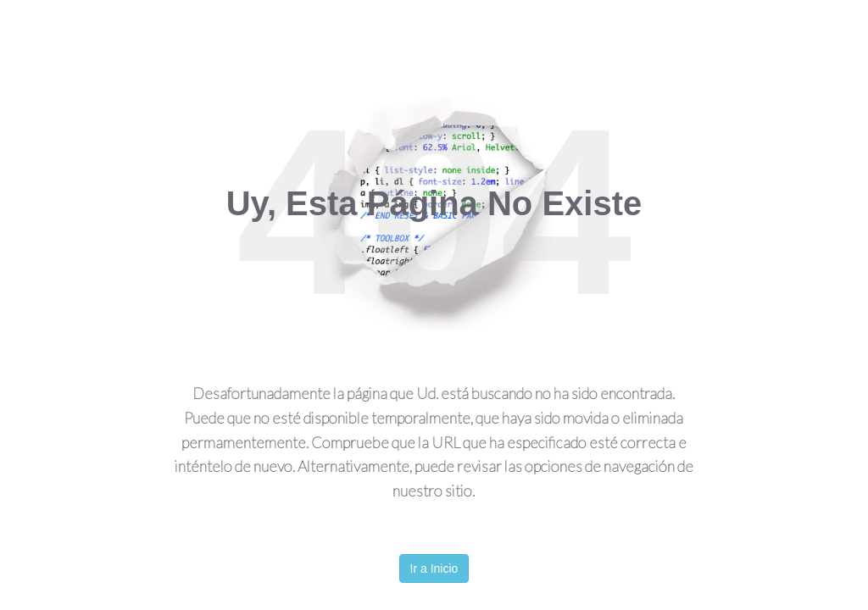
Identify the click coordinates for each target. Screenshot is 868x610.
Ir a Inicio (434, 568)
